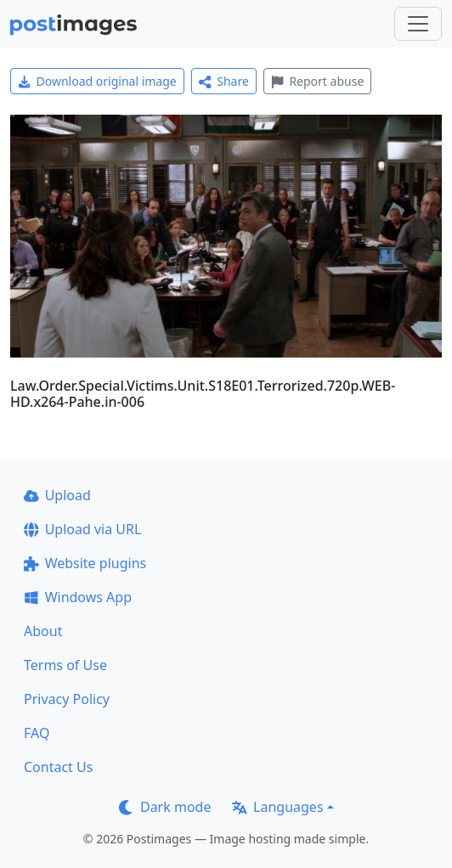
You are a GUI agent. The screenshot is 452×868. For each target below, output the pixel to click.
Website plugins (85, 563)
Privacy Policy (67, 699)
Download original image (97, 81)
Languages (277, 807)
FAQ (37, 733)
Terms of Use (65, 665)
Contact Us (58, 767)
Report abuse (317, 81)
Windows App (78, 597)
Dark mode (165, 807)
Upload (57, 495)
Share (224, 81)
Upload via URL (82, 529)
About (43, 631)
